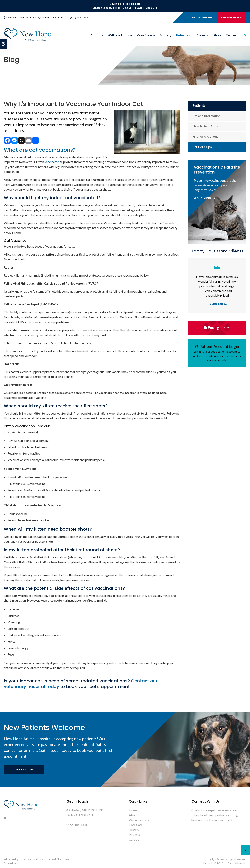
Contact (232, 35)
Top (245, 850)
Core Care (144, 35)
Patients (182, 35)
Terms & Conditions (33, 859)
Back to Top (10, 863)
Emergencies (232, 17)
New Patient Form (205, 126)
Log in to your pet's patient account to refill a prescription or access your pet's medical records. (217, 353)
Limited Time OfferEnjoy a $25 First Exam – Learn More (123, 6)
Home (133, 810)
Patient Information (207, 116)
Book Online (202, 17)
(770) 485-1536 (79, 17)
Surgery (166, 35)
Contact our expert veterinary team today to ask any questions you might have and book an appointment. (216, 815)
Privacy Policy (11, 859)
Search (69, 859)
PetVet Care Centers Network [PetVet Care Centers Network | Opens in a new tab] (230, 863)
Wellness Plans (118, 35)
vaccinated (52, 162)
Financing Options (206, 137)
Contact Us (24, 769)
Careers (202, 35)
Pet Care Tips (202, 147)
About (95, 35)
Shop (217, 35)
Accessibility (54, 859)
